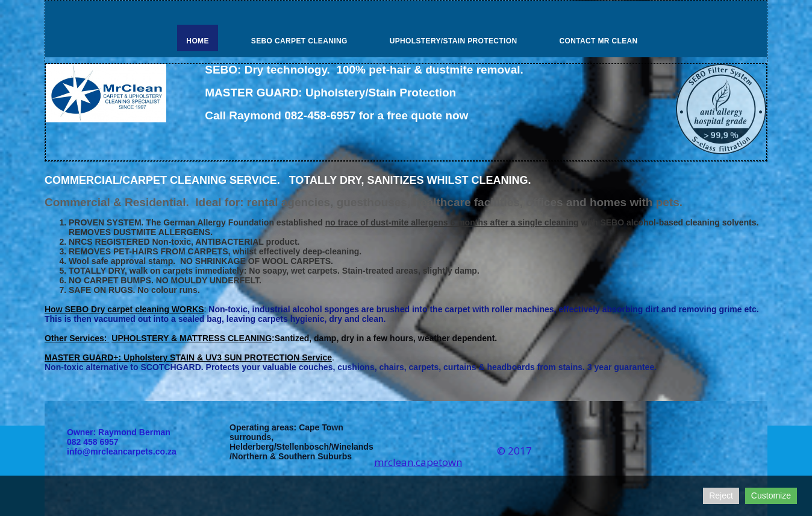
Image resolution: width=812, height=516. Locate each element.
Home (197, 41)
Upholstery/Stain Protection (454, 41)
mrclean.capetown (418, 462)
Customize (771, 496)
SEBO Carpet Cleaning (299, 41)
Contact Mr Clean (598, 41)
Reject (721, 496)
